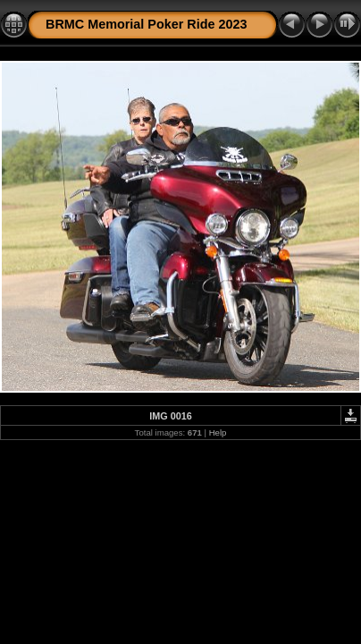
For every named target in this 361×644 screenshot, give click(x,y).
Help (218, 432)
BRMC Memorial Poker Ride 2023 (147, 24)
